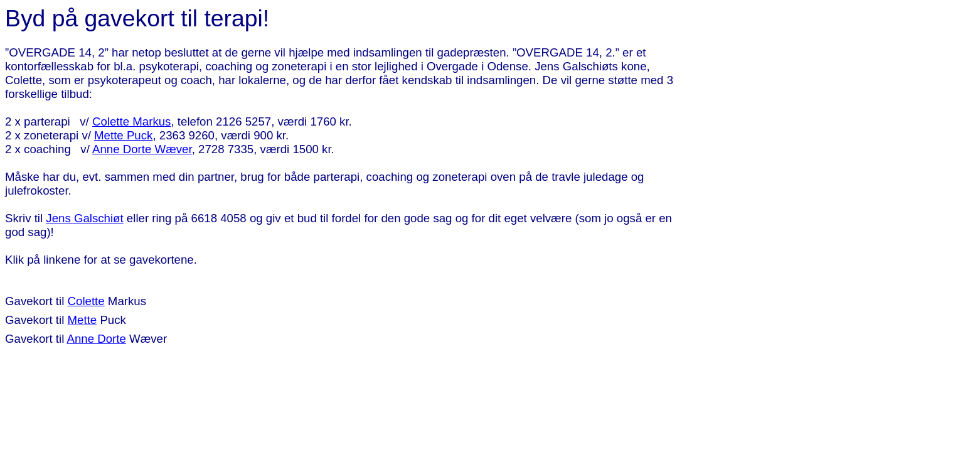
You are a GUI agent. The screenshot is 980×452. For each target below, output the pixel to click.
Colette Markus (131, 121)
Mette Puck (123, 135)
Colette (86, 301)
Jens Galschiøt (84, 218)
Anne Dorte (142, 149)
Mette (83, 320)
